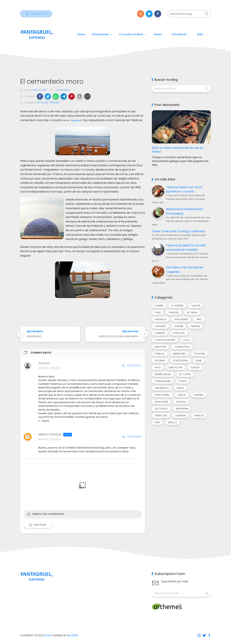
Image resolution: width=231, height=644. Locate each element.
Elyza (47, 635)
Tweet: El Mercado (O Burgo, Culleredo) (179, 231)
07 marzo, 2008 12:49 (50, 368)
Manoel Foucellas (50, 434)
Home (81, 34)
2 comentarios (63, 90)
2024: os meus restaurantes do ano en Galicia (178, 150)
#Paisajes (55, 102)
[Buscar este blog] (190, 14)
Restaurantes (102, 34)
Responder (132, 365)
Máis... (202, 34)
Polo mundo (181, 34)
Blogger (73, 635)
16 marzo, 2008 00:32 (50, 439)
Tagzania (75, 120)
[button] (40, 96)
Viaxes (159, 34)
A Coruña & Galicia (133, 34)
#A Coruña (42, 102)
